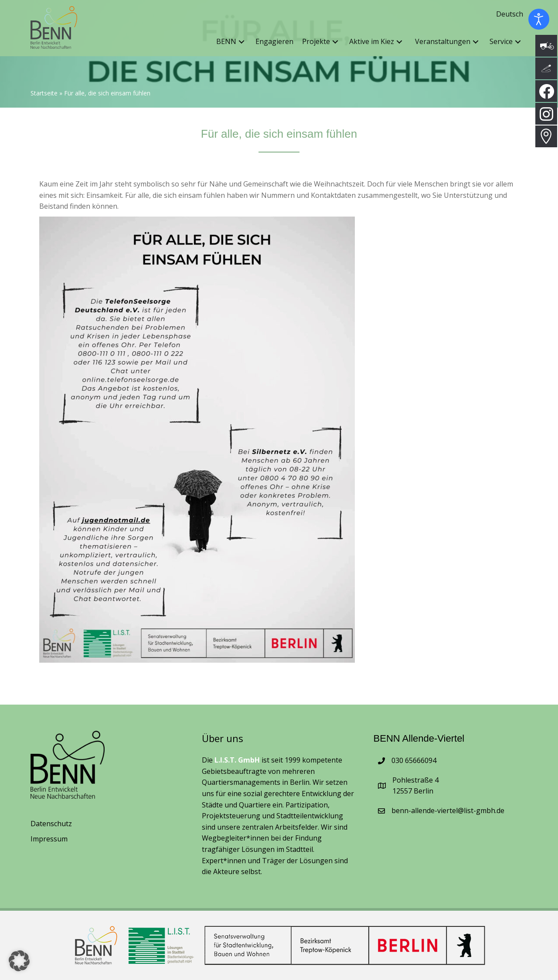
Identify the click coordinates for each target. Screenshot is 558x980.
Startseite (44, 93)
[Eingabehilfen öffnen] (539, 19)
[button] (242, 45)
